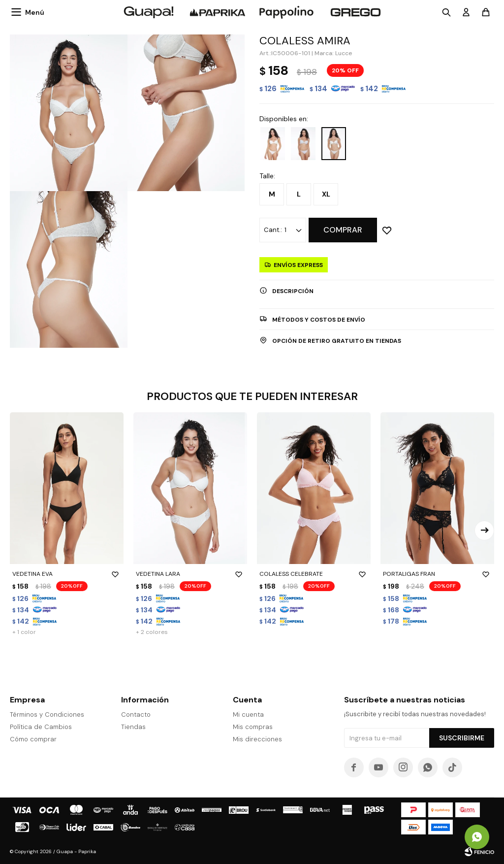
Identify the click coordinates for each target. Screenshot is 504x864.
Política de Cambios (41, 727)
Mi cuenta (248, 714)
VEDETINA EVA (67, 574)
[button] (484, 531)
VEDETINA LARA (190, 574)
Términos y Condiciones (47, 714)
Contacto (136, 714)
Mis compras (253, 727)
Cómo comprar (33, 739)
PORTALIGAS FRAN (437, 574)
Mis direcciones (257, 739)
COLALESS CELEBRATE (314, 574)
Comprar (343, 230)
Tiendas (133, 727)
